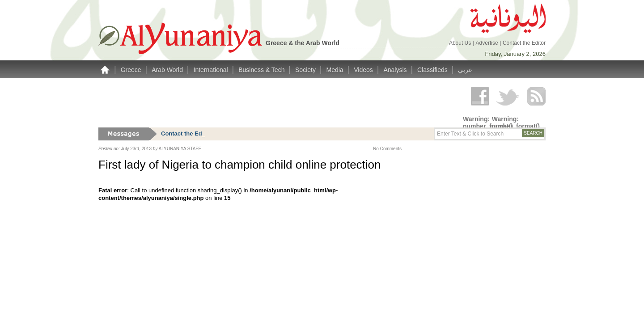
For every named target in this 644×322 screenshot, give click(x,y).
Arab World (168, 70)
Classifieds (433, 70)
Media (336, 70)
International (212, 70)
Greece (132, 70)
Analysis (396, 70)
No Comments (387, 149)
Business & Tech (262, 70)
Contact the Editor (524, 43)
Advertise (488, 43)
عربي (465, 70)
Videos (364, 70)
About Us (461, 43)
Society (306, 70)
